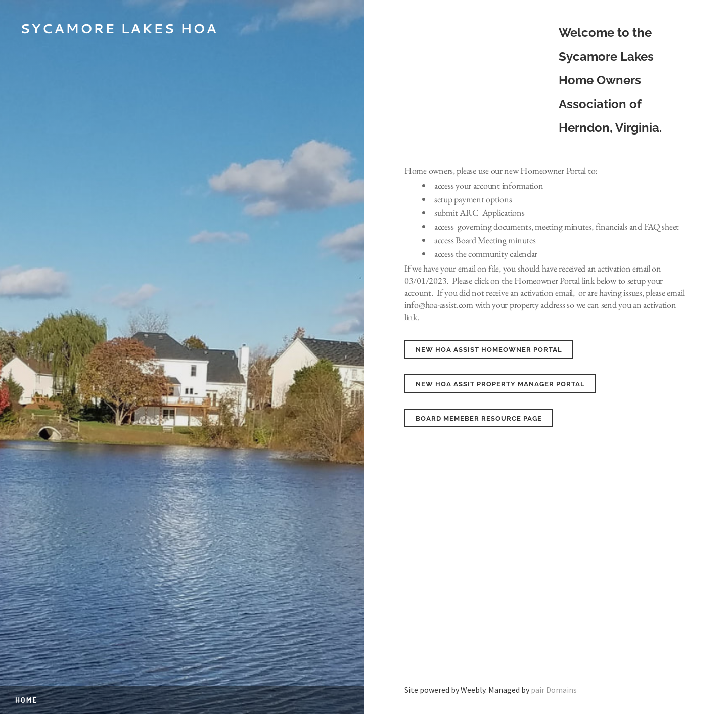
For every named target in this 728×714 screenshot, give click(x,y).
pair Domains (554, 690)
